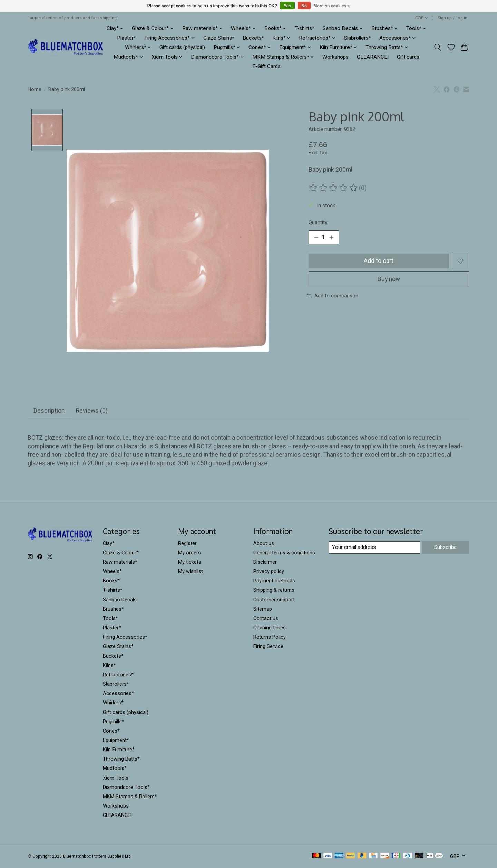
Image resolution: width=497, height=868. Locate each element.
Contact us (266, 619)
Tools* (110, 619)
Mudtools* (115, 769)
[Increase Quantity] (331, 237)
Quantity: (318, 222)
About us (264, 543)
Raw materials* (120, 562)
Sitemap (263, 609)
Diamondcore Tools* (126, 787)
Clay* (109, 543)
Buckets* (253, 38)
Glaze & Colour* (121, 553)
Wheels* (112, 572)
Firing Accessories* (125, 637)
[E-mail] (374, 548)
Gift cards (408, 57)
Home (35, 89)
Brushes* (113, 609)
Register (187, 543)
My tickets (190, 562)
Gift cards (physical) (182, 47)
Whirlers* (113, 703)
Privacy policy (269, 572)
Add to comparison (333, 296)
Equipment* (116, 741)
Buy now (389, 279)
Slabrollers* (358, 38)
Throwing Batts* (121, 759)
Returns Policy (270, 637)
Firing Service (268, 647)
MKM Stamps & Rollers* (130, 797)
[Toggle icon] (438, 47)
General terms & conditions (284, 553)
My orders (189, 553)
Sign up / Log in (452, 18)
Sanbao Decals (120, 600)
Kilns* (109, 665)
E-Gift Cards (266, 66)
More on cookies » (332, 6)
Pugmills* (114, 722)
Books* (111, 581)
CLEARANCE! (373, 57)
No (304, 6)
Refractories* (118, 675)
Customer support (274, 600)
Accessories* (118, 694)
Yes (287, 6)
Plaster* (126, 38)
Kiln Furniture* (119, 750)
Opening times (270, 628)
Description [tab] (49, 411)
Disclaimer (265, 562)
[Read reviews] (334, 188)
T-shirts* (305, 28)
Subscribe (445, 547)
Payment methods (274, 581)
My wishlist (191, 572)
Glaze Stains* (219, 38)
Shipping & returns (274, 590)
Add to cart (379, 261)
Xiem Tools (116, 778)
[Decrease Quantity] (316, 237)
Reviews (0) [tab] (92, 411)
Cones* (111, 731)
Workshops (335, 57)
